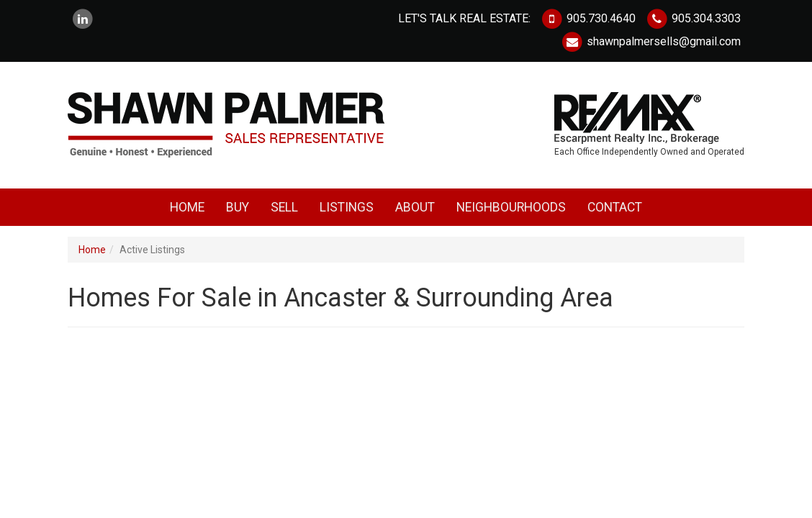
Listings (347, 207)
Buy (238, 207)
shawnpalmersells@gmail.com (651, 41)
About (415, 207)
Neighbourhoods (511, 207)
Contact (615, 207)
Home (187, 207)
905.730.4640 (588, 18)
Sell (284, 207)
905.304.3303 (693, 18)
